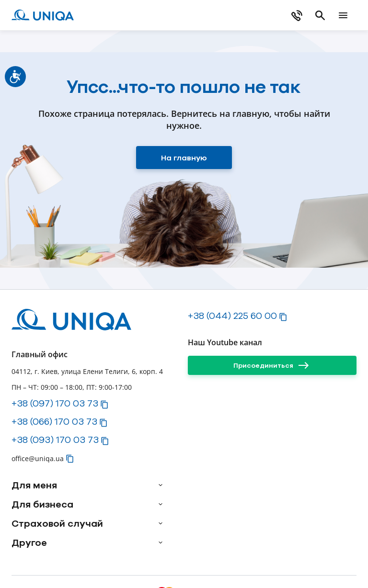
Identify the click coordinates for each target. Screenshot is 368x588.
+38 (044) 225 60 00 (232, 316)
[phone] (297, 15)
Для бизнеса (42, 504)
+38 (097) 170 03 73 (55, 403)
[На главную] (184, 158)
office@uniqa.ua (38, 458)
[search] (320, 15)
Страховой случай (57, 523)
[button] (104, 405)
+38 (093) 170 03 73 (55, 440)
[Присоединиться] (272, 365)
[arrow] (161, 485)
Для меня (34, 485)
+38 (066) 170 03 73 (54, 421)
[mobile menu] (343, 15)
